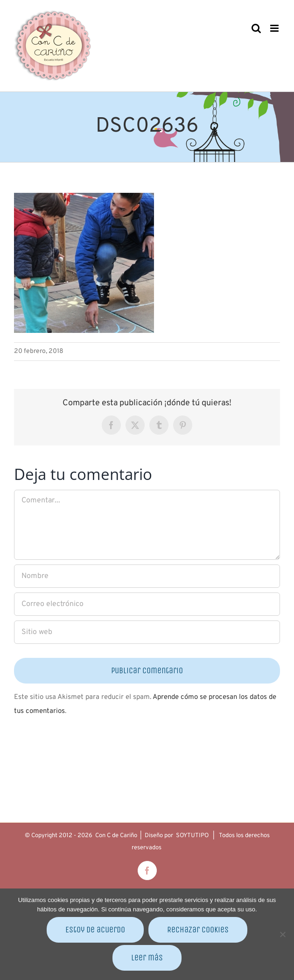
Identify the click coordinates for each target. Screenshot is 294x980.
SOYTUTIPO (192, 836)
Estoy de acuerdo (95, 930)
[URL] (147, 632)
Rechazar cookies (198, 930)
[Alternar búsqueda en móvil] (256, 28)
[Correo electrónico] (147, 604)
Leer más (147, 958)
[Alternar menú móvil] (275, 28)
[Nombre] (147, 576)
